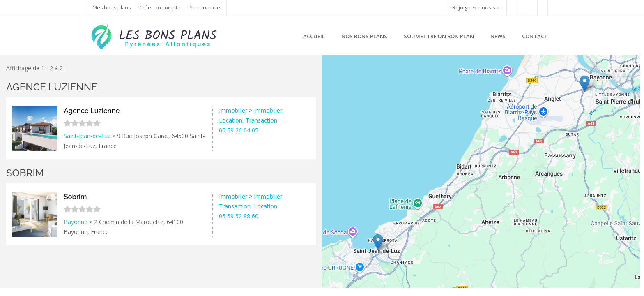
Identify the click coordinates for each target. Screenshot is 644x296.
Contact (535, 36)
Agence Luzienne (52, 87)
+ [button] (333, 66)
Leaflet (588, 284)
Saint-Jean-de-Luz (87, 136)
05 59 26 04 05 (239, 130)
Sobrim (25, 173)
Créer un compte (161, 8)
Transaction (261, 120)
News (498, 36)
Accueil (314, 36)
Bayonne (76, 222)
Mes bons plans (112, 8)
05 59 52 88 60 (239, 216)
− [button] (333, 79)
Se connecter (207, 8)
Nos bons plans (364, 36)
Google (631, 284)
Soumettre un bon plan (439, 36)
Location (231, 120)
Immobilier (233, 110)
